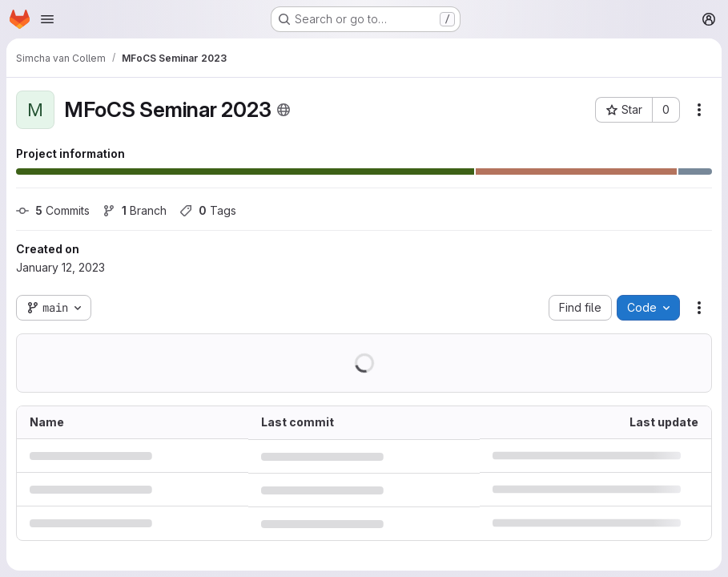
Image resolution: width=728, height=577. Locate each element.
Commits (53, 210)
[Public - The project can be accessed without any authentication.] (284, 110)
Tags (208, 210)
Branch (135, 210)
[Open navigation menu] (47, 19)
